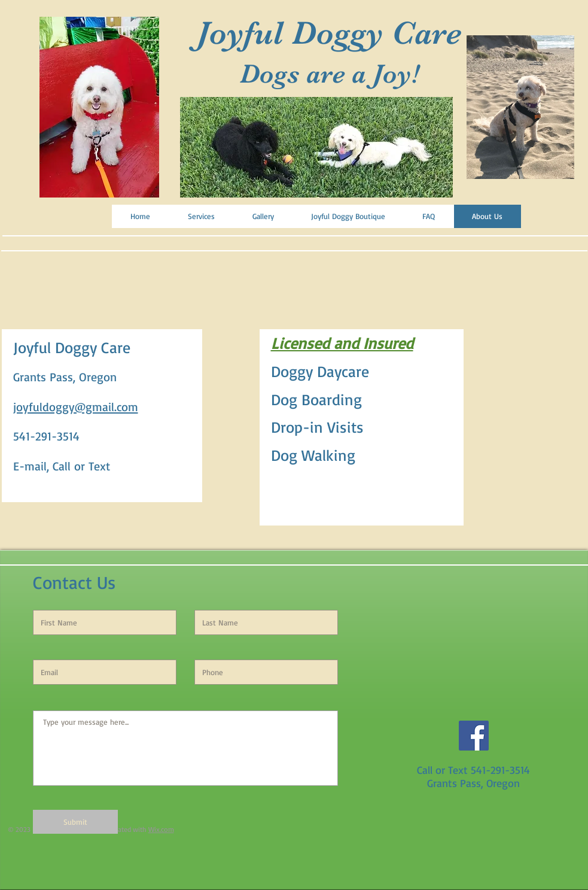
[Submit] (75, 822)
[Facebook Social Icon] (474, 736)
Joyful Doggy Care (329, 33)
